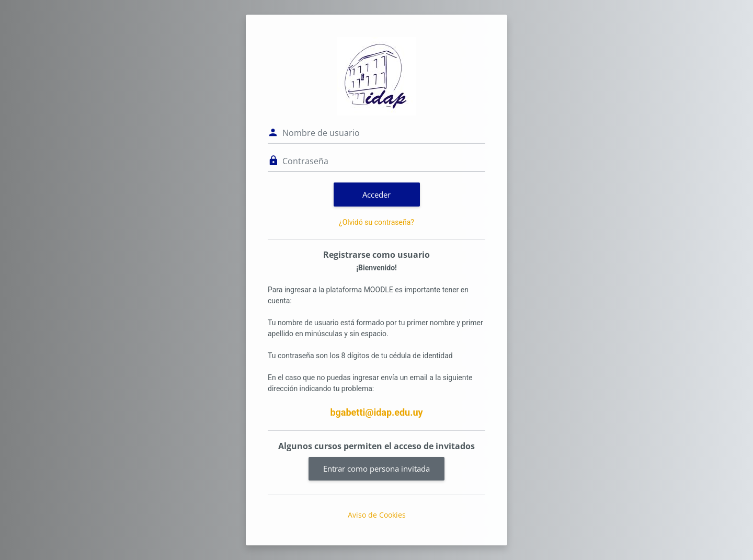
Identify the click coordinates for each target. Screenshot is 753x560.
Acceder (376, 195)
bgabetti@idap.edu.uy (376, 412)
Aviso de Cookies (377, 515)
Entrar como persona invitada (376, 468)
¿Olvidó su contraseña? (376, 222)
